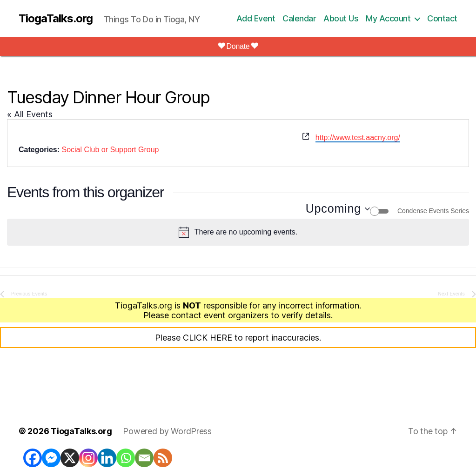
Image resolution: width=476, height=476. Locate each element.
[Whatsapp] (126, 458)
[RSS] (163, 458)
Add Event (256, 18)
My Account (388, 18)
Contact (442, 18)
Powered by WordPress (167, 431)
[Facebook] (33, 458)
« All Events (30, 114)
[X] (70, 458)
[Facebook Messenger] (51, 458)
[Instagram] (88, 458)
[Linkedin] (107, 458)
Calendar (299, 18)
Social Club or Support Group (110, 150)
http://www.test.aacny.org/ (358, 137)
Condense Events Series (433, 211)
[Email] (144, 458)
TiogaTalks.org (56, 19)
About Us (341, 18)
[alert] (238, 232)
